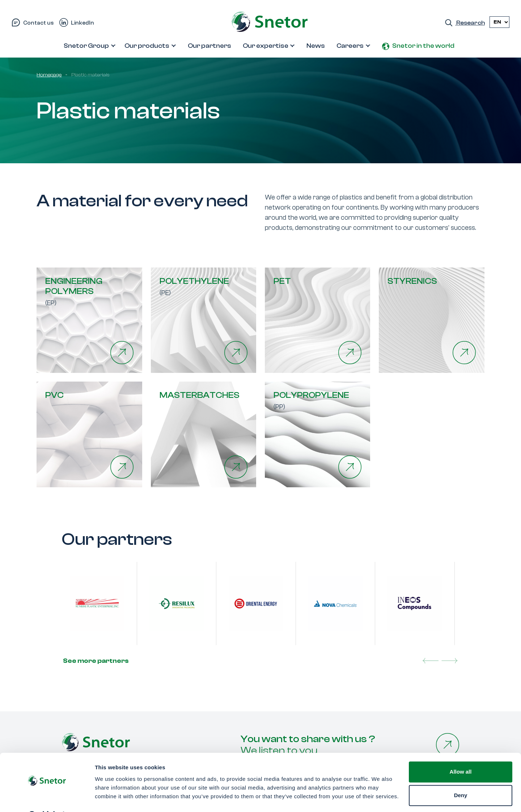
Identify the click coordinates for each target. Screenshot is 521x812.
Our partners (209, 46)
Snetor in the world (423, 46)
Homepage (49, 75)
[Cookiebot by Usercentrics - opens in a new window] (47, 798)
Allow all (461, 753)
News (316, 46)
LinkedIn (82, 23)
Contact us (38, 23)
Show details (112, 798)
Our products (147, 46)
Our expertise (266, 46)
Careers (350, 46)
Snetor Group (86, 46)
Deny (461, 777)
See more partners (95, 661)
